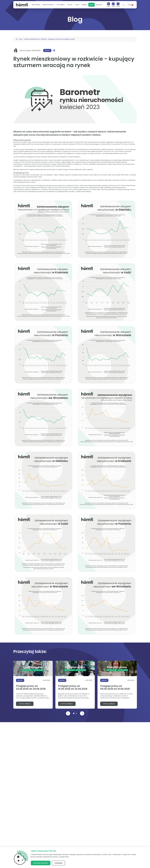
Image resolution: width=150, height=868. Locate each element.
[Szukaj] (108, 4)
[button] (36, 5)
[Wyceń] (118, 4)
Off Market (61, 5)
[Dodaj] (113, 4)
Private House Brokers (37, 144)
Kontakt (99, 5)
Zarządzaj (58, 863)
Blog (91, 5)
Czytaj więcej (25, 704)
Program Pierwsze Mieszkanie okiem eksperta (78, 169)
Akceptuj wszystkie (41, 863)
